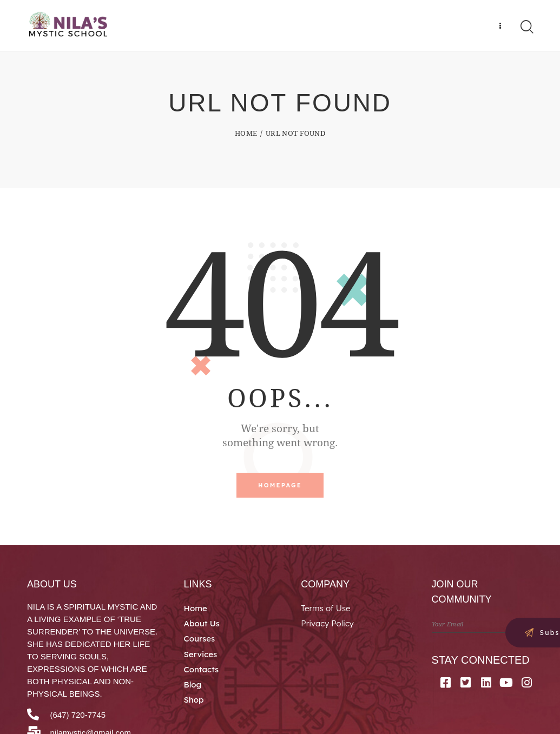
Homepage (280, 488)
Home (246, 135)
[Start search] (526, 28)
